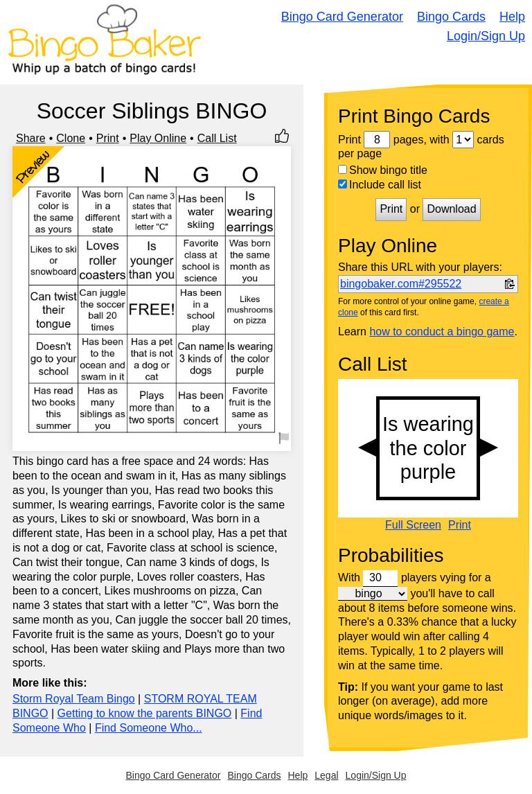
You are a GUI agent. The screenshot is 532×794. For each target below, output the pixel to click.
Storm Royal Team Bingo (74, 699)
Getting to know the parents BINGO (145, 713)
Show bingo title (383, 170)
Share (31, 138)
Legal (326, 775)
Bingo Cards (451, 17)
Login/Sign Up (486, 36)
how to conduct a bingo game (442, 332)
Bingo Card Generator (342, 17)
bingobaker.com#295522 (401, 284)
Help (512, 17)
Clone (71, 138)
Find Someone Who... (149, 728)
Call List (217, 138)
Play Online (158, 138)
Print (108, 138)
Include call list (380, 185)
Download (451, 209)
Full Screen (413, 525)
